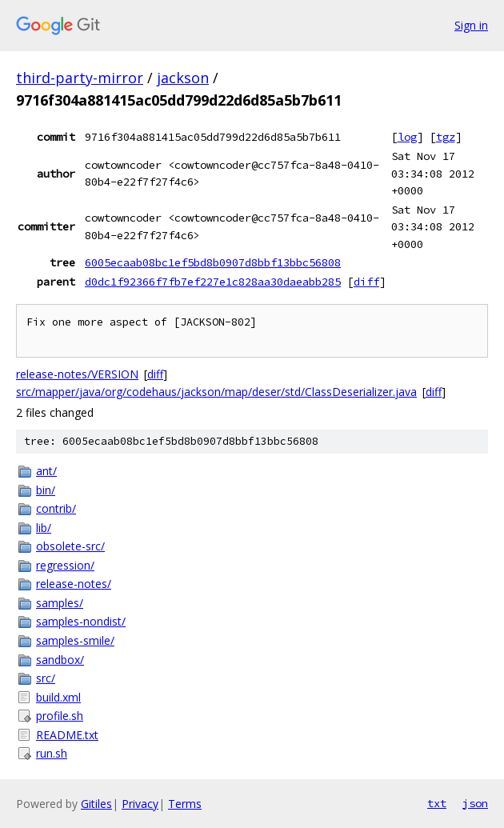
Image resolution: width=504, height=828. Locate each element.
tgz (446, 137)
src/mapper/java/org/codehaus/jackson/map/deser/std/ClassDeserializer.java (216, 392)
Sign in (471, 25)
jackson (183, 78)
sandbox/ (60, 660)
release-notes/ (74, 584)
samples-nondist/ (81, 621)
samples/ (60, 603)
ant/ (46, 471)
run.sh (52, 753)
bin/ (46, 490)
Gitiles (96, 804)
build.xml (58, 697)
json (475, 803)
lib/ (44, 528)
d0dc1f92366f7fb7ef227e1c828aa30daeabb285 (213, 282)
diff (366, 282)
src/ (46, 678)
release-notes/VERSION (77, 374)
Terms (185, 804)
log (407, 137)
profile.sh (60, 716)
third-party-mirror (80, 78)
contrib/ (56, 508)
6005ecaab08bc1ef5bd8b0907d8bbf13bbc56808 (213, 262)
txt (437, 803)
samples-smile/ (75, 640)
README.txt (67, 735)
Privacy (140, 804)
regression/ (65, 565)
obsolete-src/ (70, 546)
